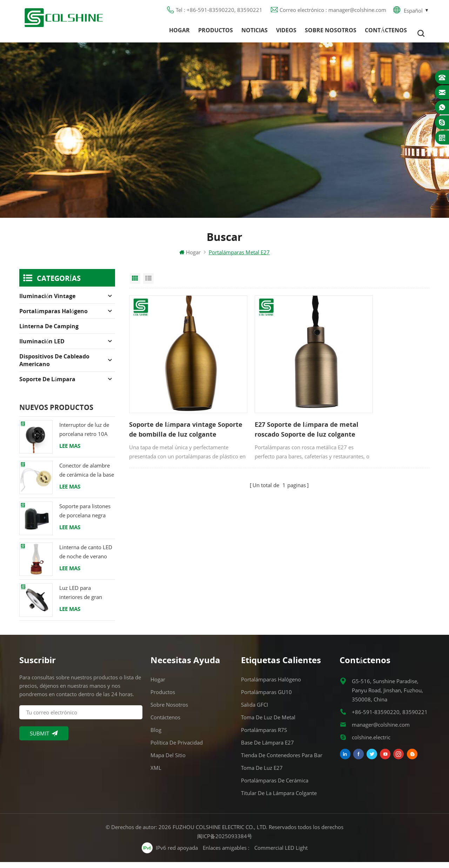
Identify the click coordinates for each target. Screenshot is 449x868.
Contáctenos (386, 33)
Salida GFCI (254, 711)
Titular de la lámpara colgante (279, 799)
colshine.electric (371, 743)
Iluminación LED (42, 347)
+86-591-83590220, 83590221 (390, 718)
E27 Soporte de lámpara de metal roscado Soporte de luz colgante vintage (278, 413)
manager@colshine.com (381, 731)
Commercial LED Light (281, 854)
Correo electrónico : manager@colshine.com (333, 12)
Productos (216, 33)
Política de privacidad (177, 748)
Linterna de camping (49, 332)
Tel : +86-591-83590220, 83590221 (219, 12)
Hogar (179, 33)
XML (156, 774)
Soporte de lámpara (47, 385)
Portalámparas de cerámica (275, 786)
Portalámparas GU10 (266, 698)
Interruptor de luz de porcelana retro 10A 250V (84, 436)
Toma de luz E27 (262, 774)
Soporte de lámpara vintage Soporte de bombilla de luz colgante (173, 413)
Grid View (135, 284)
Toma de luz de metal (268, 723)
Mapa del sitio (168, 761)
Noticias (254, 33)
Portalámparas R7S (264, 736)
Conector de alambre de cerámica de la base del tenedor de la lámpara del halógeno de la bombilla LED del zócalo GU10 (87, 476)
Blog (156, 736)
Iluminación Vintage (47, 302)
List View (148, 284)
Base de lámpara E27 (267, 748)
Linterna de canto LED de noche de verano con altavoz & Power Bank (86, 558)
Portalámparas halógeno (53, 317)
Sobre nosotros (331, 33)
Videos (286, 33)
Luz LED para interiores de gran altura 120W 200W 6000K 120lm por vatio (82, 599)
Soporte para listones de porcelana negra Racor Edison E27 (85, 517)
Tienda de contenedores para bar (282, 761)
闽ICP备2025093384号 (225, 842)
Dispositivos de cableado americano (54, 366)
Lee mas (70, 452)
